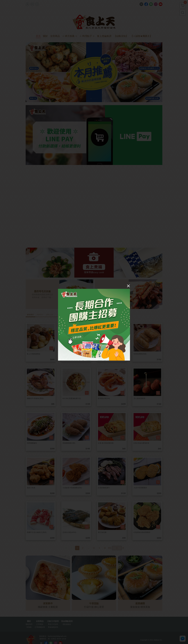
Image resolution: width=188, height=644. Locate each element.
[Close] (128, 286)
